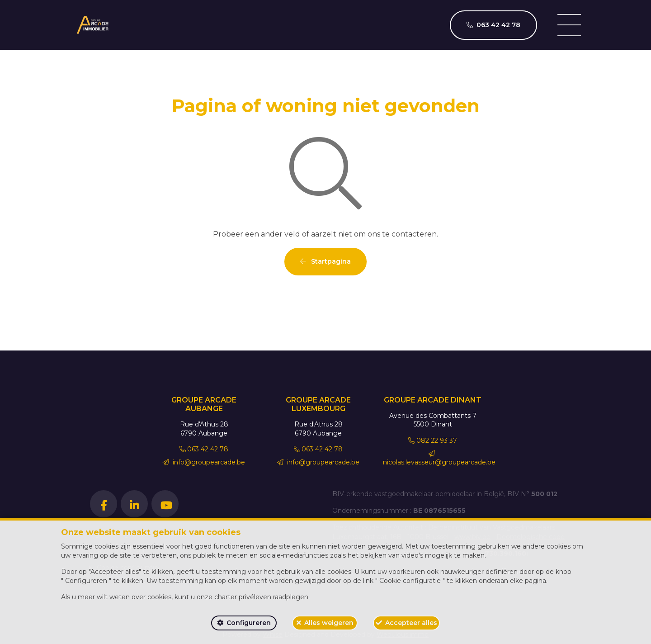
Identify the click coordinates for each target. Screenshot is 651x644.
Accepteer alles (411, 623)
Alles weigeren (329, 623)
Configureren (249, 623)
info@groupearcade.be (204, 462)
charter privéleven (243, 597)
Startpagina (325, 261)
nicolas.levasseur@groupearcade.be (439, 458)
